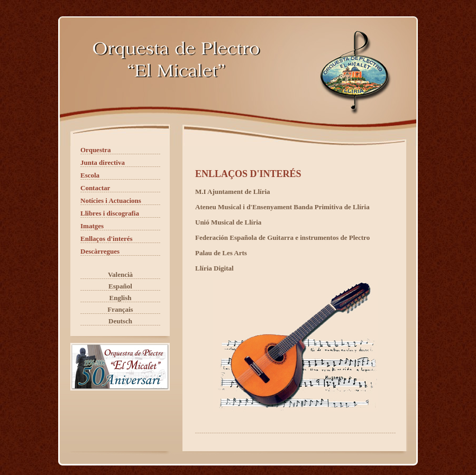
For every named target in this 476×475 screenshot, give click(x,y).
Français (120, 309)
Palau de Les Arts (221, 253)
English (121, 298)
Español (120, 286)
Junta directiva (103, 162)
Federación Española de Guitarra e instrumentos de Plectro (282, 237)
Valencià (120, 274)
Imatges (92, 226)
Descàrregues (100, 251)
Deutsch (120, 321)
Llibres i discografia (110, 213)
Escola (90, 175)
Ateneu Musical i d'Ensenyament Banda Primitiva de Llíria (282, 207)
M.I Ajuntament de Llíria (233, 192)
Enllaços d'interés (107, 239)
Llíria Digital (214, 268)
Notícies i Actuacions (111, 201)
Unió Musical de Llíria (228, 222)
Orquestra (96, 150)
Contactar (95, 188)
